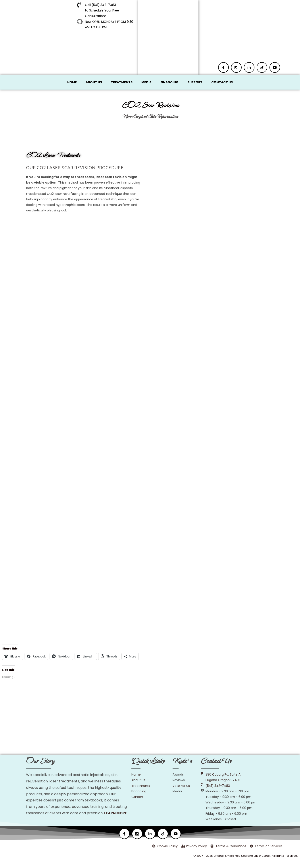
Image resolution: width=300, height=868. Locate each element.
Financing (169, 82)
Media (146, 82)
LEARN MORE (116, 813)
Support (195, 82)
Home (72, 82)
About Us (94, 82)
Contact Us (222, 82)
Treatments (122, 82)
